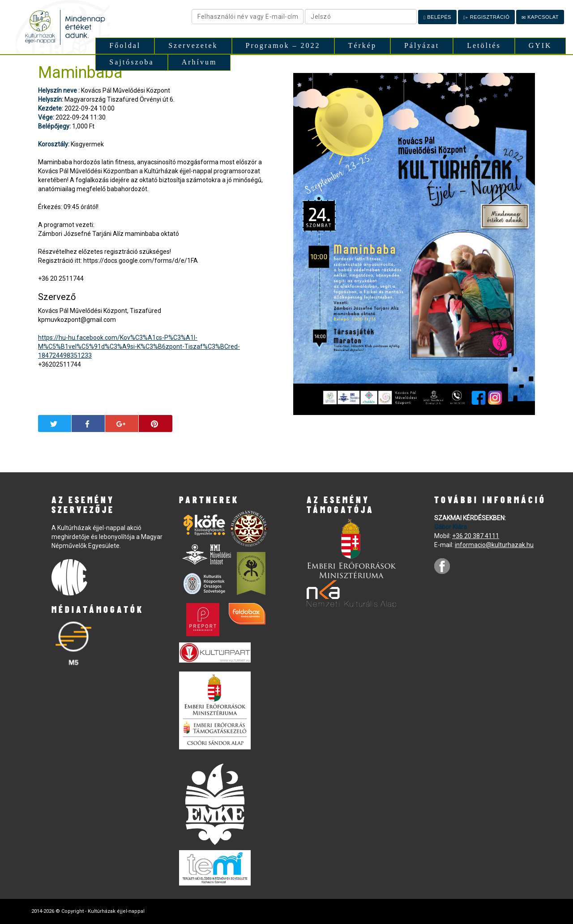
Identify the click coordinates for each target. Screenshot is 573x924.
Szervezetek (193, 45)
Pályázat (422, 45)
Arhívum (199, 62)
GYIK (540, 45)
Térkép (362, 45)
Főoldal (125, 45)
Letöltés (484, 45)
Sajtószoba (131, 62)
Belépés (437, 17)
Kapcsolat (540, 17)
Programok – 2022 (283, 45)
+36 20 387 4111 (476, 536)
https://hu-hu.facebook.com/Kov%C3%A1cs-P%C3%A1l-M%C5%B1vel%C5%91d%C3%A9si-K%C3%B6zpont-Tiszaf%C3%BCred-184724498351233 (139, 346)
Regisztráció (486, 17)
